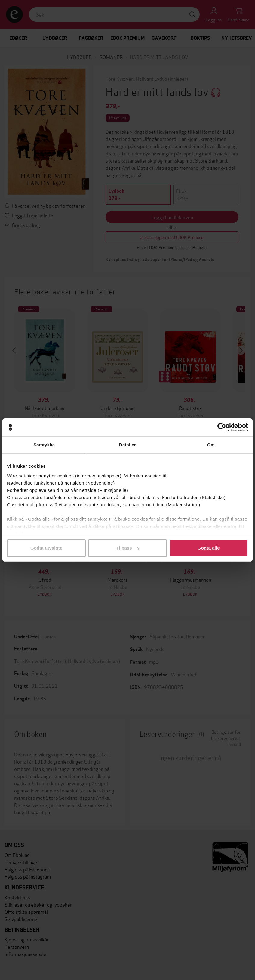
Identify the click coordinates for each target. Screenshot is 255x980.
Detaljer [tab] (127, 445)
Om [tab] (211, 445)
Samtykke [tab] (44, 445)
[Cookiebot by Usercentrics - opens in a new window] (222, 427)
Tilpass (128, 548)
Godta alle (209, 548)
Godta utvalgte (46, 548)
